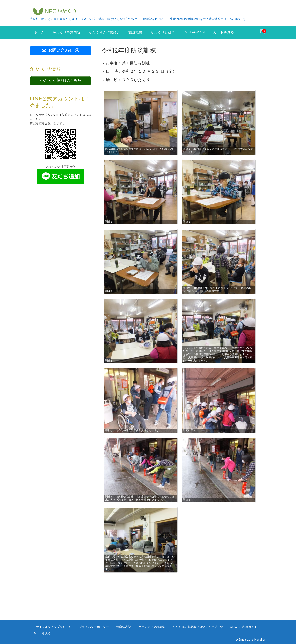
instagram (194, 33)
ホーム (39, 33)
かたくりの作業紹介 (105, 33)
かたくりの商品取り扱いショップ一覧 (198, 627)
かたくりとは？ (163, 33)
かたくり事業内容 (67, 33)
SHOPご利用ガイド (244, 627)
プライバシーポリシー (94, 627)
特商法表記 (124, 627)
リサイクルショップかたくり (53, 627)
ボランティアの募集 (152, 627)
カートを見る (224, 33)
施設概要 (135, 33)
